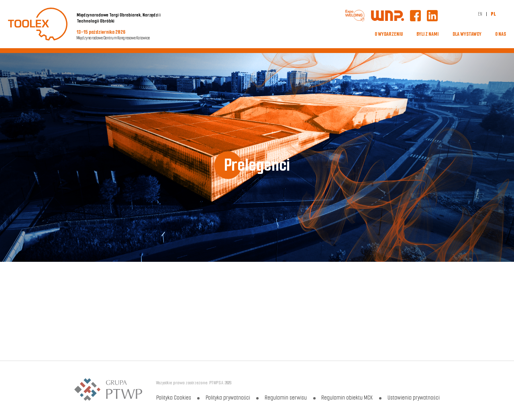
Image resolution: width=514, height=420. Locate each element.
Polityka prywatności (228, 398)
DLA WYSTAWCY (467, 34)
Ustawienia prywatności (413, 398)
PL (493, 14)
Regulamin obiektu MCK (347, 398)
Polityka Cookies (174, 398)
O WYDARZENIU (389, 34)
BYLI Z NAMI (427, 34)
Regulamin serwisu (286, 398)
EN (480, 14)
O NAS (501, 34)
